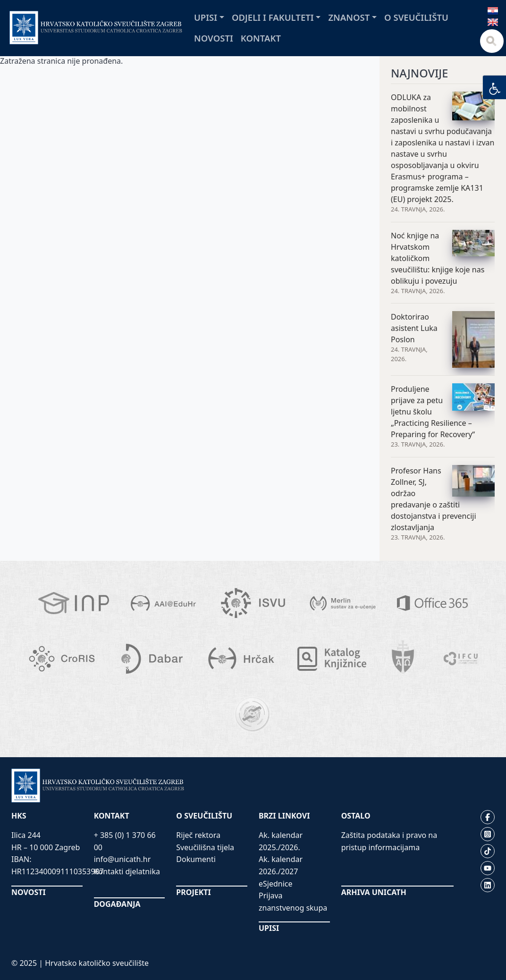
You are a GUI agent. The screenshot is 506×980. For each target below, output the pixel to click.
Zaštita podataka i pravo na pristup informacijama (389, 841)
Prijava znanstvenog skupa (293, 902)
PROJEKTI (193, 892)
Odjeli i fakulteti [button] (273, 17)
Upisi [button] (206, 17)
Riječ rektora (198, 835)
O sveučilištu (416, 17)
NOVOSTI (29, 892)
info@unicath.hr (122, 859)
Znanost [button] (349, 17)
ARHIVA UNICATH (374, 892)
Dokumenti (196, 859)
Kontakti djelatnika (127, 871)
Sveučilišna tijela (205, 847)
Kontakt (261, 38)
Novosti (214, 38)
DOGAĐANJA (117, 904)
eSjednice (276, 884)
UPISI (269, 928)
